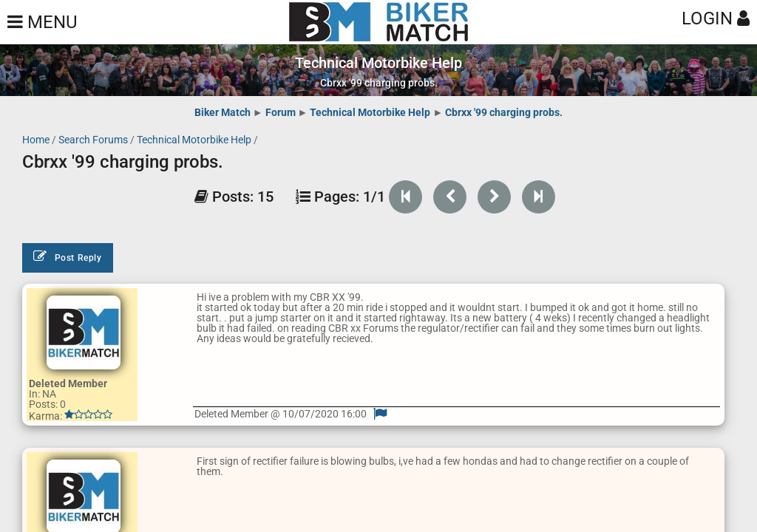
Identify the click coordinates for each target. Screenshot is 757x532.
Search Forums (93, 140)
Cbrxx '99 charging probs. (504, 112)
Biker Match (223, 112)
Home (36, 140)
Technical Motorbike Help (370, 112)
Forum (281, 112)
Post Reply (68, 256)
